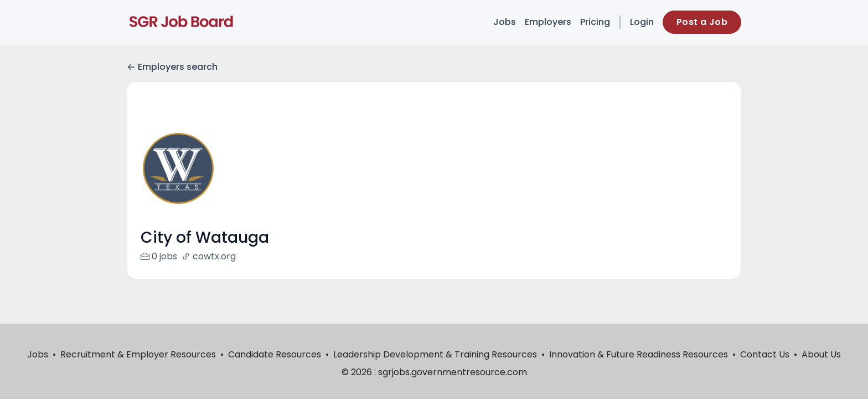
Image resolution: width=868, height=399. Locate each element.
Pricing (595, 22)
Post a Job (702, 22)
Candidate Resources (275, 354)
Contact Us (765, 354)
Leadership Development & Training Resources (435, 354)
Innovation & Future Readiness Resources (639, 354)
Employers (548, 22)
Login (642, 22)
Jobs (505, 22)
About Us (821, 354)
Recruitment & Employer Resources (138, 354)
